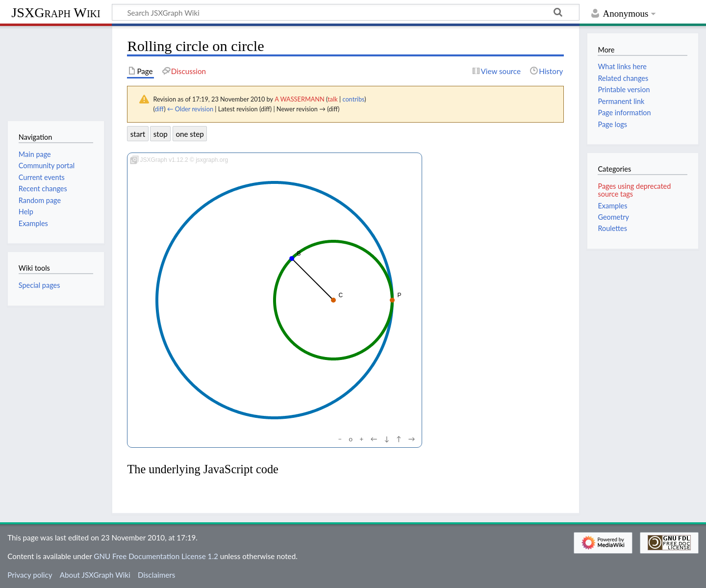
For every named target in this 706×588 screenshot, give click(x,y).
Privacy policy (30, 575)
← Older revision (190, 109)
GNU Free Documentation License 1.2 (156, 556)
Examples (612, 206)
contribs (353, 99)
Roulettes (612, 228)
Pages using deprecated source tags (634, 190)
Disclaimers (156, 575)
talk (332, 99)
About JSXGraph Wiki (95, 575)
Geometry (613, 217)
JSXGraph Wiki (56, 13)
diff (159, 109)
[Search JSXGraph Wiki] (346, 12)
